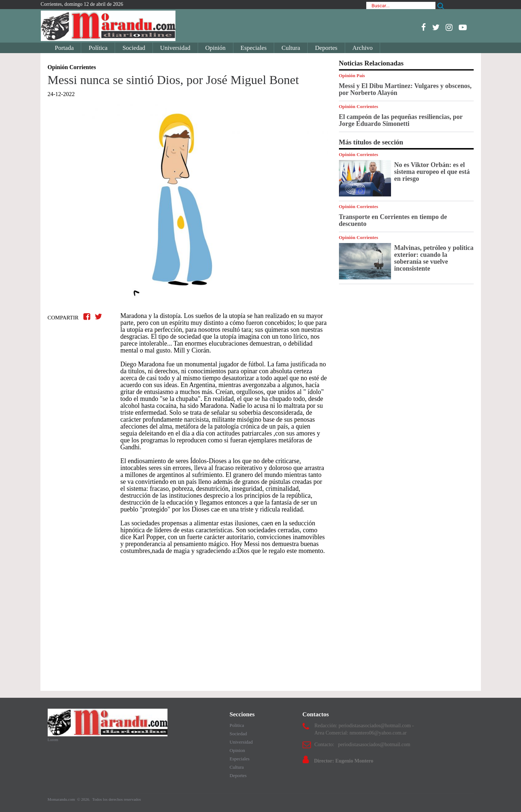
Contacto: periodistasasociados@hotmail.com (362, 745)
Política (98, 48)
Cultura (291, 48)
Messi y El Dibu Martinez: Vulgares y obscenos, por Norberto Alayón (405, 89)
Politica (237, 725)
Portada (64, 48)
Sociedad (134, 48)
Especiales (254, 48)
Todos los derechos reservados (117, 799)
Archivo (363, 48)
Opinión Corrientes (359, 106)
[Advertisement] (188, 619)
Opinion (238, 750)
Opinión (216, 48)
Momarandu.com (62, 799)
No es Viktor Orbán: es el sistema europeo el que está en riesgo (432, 172)
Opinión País (352, 75)
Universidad (175, 48)
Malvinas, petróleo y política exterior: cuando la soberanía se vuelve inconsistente (434, 258)
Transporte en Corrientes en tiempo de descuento (393, 220)
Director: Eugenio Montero (344, 761)
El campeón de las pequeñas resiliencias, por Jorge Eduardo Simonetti (401, 120)
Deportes (326, 48)
